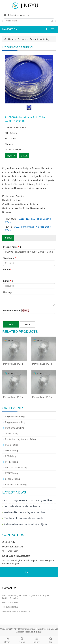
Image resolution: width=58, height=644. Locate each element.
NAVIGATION (10, 29)
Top (51, 640)
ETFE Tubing (11, 473)
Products (22, 39)
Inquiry (36, 640)
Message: (8, 292)
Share (7, 640)
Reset (28, 324)
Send (11, 324)
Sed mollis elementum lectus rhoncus (22, 506)
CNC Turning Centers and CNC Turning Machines (28, 500)
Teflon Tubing (12, 434)
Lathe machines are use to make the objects (26, 524)
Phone (22, 640)
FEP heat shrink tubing (16, 468)
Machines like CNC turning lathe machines (25, 512)
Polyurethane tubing (39, 39)
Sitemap (38, 632)
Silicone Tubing (12, 479)
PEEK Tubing (12, 445)
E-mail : (8, 281)
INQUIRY (11, 156)
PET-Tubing (11, 456)
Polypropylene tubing (15, 422)
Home (11, 39)
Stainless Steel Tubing (16, 485)
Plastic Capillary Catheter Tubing (21, 439)
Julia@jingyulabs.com (19, 15)
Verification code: (12, 311)
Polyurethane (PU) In (13, 364)
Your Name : (10, 258)
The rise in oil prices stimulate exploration (24, 518)
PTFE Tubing (11, 462)
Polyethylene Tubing (15, 417)
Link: (28, 572)
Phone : (8, 270)
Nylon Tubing (11, 451)
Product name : (12, 247)
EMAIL (24, 156)
